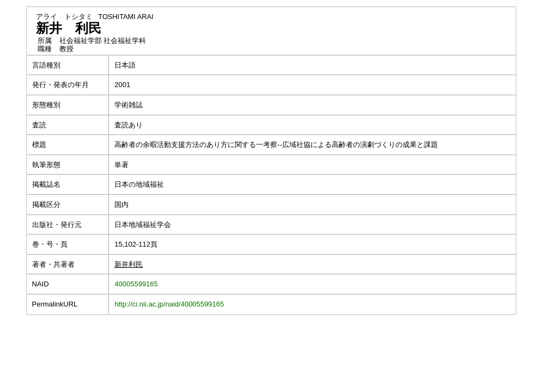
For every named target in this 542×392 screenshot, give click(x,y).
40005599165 (136, 284)
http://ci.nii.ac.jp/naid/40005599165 (169, 304)
